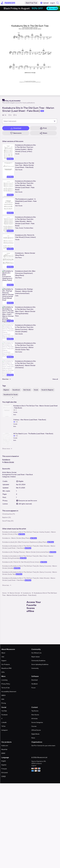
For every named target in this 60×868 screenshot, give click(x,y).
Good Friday (6, 521)
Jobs (3, 657)
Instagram (5, 730)
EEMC (3, 753)
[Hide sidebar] (13, 397)
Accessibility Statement (9, 692)
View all (55, 379)
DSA (3, 699)
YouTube (4, 711)
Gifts (3, 672)
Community (35, 668)
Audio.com (5, 746)
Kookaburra (6, 460)
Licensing (4, 680)
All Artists (34, 719)
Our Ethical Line (36, 653)
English (4, 761)
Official (10, 159)
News (33, 738)
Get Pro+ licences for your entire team (43, 746)
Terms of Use (6, 688)
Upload (44, 3)
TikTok (3, 726)
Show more (7, 449)
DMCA (3, 695)
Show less (7, 585)
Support (4, 661)
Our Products (6, 664)
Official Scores (36, 730)
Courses (34, 726)
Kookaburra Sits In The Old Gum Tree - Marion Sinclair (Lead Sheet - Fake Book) (35, 407)
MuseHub (4, 749)
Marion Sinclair (9, 462)
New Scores (35, 715)
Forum (33, 688)
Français (4, 769)
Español (4, 765)
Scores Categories (37, 722)
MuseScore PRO (6, 668)
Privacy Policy (6, 684)
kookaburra (27, 593)
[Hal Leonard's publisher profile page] (19, 100)
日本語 (4, 776)
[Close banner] (57, 8)
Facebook (4, 715)
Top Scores (35, 711)
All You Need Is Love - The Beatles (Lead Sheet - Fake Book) (33, 434)
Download (34, 680)
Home (4, 593)
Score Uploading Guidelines (40, 664)
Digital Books (35, 734)
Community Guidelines (38, 661)
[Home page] (8, 3)
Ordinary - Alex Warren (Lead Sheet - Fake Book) (30, 420)
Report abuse (36, 657)
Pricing (4, 703)
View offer (52, 8)
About (3, 653)
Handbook (34, 684)
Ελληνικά (5, 773)
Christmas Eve (7, 514)
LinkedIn (4, 722)
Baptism (5, 517)
